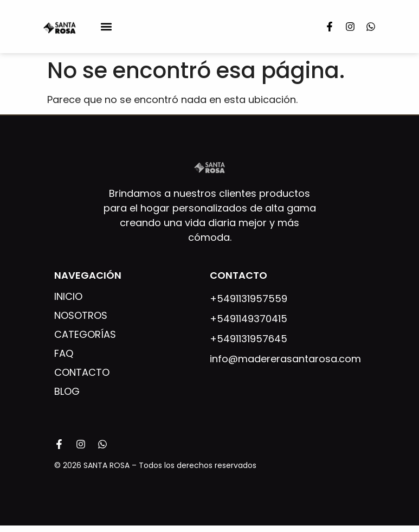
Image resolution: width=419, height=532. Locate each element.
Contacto (82, 373)
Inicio (68, 297)
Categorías (85, 335)
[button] (107, 27)
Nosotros (81, 316)
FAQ (64, 354)
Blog (67, 392)
